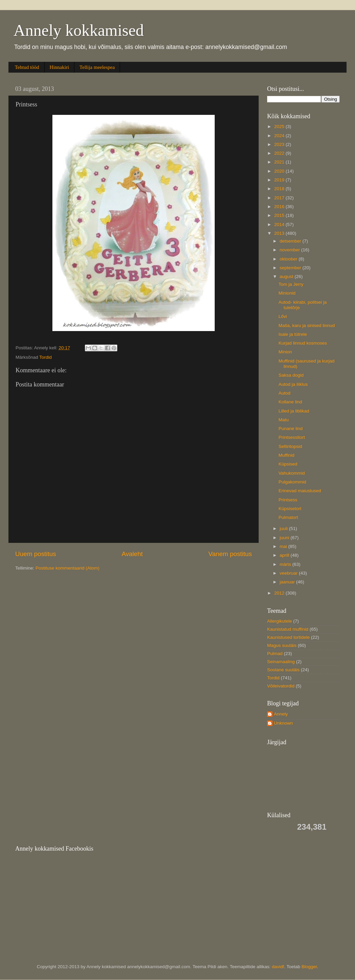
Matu (284, 420)
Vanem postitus (230, 554)
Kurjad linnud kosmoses (303, 343)
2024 (280, 136)
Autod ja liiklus (293, 384)
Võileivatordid (281, 686)
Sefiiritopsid (290, 446)
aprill (285, 555)
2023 (280, 144)
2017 (280, 198)
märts (286, 564)
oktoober (289, 259)
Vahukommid (292, 473)
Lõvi (283, 316)
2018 (280, 189)
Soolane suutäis (283, 670)
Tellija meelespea (97, 67)
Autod (285, 393)
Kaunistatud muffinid (288, 629)
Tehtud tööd (27, 67)
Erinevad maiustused (300, 491)
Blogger (309, 967)
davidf (278, 967)
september (291, 268)
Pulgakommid (292, 482)
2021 (280, 162)
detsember (291, 241)
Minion (285, 352)
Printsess (288, 500)
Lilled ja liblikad (294, 411)
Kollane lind (290, 402)
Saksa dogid (291, 375)
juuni (285, 538)
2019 (280, 180)
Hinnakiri (60, 67)
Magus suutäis (282, 645)
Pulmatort (288, 517)
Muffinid (287, 455)
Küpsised (288, 464)
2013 (280, 233)
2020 (280, 171)
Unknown (283, 723)
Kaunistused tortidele (288, 637)
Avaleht (132, 554)
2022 (280, 153)
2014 (280, 224)
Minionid (287, 293)
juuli (284, 529)
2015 (280, 215)
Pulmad (275, 654)
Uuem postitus (36, 554)
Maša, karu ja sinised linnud (307, 325)
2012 (280, 593)
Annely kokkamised (79, 30)
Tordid (45, 357)
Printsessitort (292, 437)
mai (284, 546)
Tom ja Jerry (291, 284)
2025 (280, 127)
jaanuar (288, 582)
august (287, 277)
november (290, 250)
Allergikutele (280, 621)
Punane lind (291, 429)
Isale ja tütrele (293, 334)
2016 (280, 207)
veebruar (289, 573)
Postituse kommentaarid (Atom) (67, 568)
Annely (281, 714)
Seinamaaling (281, 662)
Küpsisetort (290, 509)
